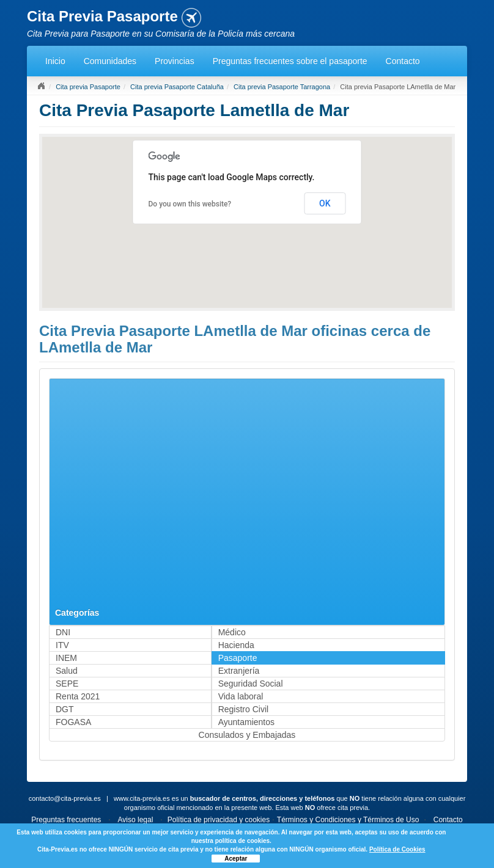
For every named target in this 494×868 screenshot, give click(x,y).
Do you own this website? (190, 204)
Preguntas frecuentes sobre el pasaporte (290, 61)
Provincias (175, 61)
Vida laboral (241, 696)
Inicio (55, 61)
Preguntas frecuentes (66, 820)
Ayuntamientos (246, 722)
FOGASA (73, 722)
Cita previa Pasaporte (88, 87)
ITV (62, 645)
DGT (65, 709)
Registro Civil (243, 709)
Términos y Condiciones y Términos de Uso (348, 820)
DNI (63, 632)
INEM (66, 658)
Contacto (403, 61)
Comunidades (110, 61)
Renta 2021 (78, 696)
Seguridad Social (251, 684)
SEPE (67, 684)
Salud (67, 671)
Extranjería (239, 671)
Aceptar (236, 859)
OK (325, 203)
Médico (232, 632)
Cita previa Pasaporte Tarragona (282, 87)
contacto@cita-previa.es (65, 798)
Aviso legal (136, 820)
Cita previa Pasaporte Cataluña (177, 87)
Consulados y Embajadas (247, 735)
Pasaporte (238, 658)
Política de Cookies (397, 849)
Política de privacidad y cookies (219, 820)
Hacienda (236, 645)
